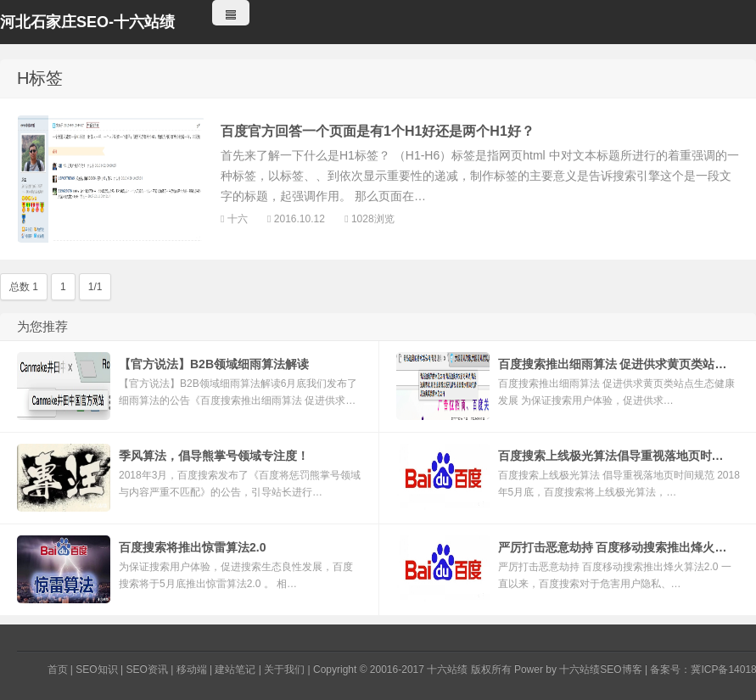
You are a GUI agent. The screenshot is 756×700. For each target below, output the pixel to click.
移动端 (192, 669)
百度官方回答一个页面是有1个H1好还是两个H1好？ (378, 131)
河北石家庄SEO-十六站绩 (87, 22)
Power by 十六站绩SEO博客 (578, 669)
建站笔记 (235, 669)
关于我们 (284, 669)
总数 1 (24, 287)
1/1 (95, 287)
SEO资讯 (146, 669)
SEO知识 (96, 669)
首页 (58, 669)
